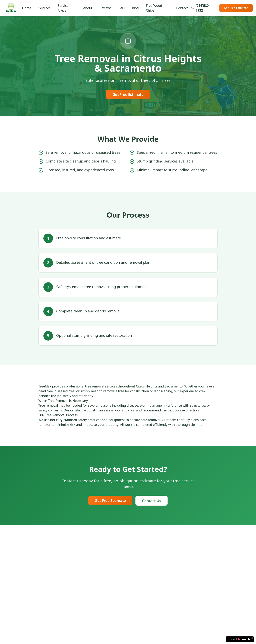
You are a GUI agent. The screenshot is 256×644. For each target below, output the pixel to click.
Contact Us (151, 501)
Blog (135, 8)
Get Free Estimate (236, 8)
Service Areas (63, 8)
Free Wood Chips (154, 8)
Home (27, 8)
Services (44, 8)
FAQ (122, 8)
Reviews (105, 8)
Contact (182, 8)
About (88, 8)
